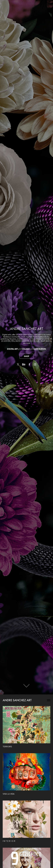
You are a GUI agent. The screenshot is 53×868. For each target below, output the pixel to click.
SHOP (26, 356)
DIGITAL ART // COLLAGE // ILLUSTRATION (26, 349)
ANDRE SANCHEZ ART (17, 700)
